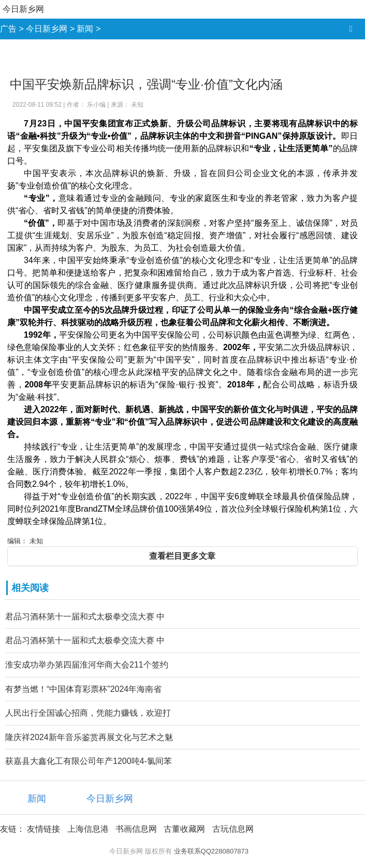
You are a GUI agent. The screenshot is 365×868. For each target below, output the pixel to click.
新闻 (85, 29)
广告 (8, 29)
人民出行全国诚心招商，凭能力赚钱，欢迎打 (88, 713)
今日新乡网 (23, 9)
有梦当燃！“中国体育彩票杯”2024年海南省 (83, 689)
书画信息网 (136, 829)
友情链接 (43, 829)
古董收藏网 (184, 829)
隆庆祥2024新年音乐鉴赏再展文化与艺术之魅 (89, 737)
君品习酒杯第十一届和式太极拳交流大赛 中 (85, 617)
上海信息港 (88, 829)
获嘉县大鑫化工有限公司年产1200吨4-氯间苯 (89, 761)
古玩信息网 (233, 829)
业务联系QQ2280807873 (211, 851)
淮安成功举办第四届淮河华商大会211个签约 (87, 665)
